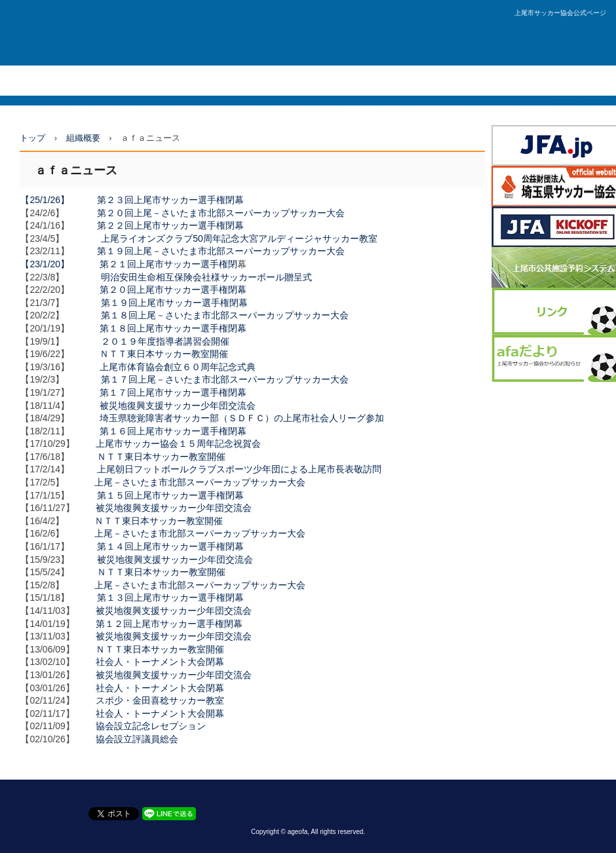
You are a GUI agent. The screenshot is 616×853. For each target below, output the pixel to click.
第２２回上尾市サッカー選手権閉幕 (170, 225)
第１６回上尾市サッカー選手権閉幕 (173, 431)
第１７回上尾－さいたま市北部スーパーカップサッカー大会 (225, 379)
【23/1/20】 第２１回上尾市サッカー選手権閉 (129, 264)
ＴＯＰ (21, 80)
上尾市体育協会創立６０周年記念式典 (178, 367)
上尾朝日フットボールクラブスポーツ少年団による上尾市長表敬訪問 (239, 469)
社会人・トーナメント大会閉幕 (160, 662)
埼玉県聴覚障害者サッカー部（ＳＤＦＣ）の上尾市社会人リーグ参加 (242, 418)
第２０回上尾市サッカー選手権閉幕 (173, 290)
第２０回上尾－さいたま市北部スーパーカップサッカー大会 (221, 213)
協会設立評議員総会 (137, 739)
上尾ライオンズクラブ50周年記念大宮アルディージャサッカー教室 (239, 238)
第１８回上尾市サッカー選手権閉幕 (173, 328)
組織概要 (287, 80)
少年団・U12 (228, 80)
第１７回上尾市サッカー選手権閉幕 (173, 392)
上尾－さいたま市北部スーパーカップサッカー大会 (200, 482)
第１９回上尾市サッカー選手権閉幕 (174, 303)
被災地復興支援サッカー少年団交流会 (178, 406)
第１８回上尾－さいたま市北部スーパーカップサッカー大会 (225, 315)
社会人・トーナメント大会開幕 (160, 713)
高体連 (106, 80)
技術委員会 (402, 80)
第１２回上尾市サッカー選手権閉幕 (169, 624)
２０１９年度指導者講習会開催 (165, 341)
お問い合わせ (466, 80)
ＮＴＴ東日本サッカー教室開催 (164, 354)
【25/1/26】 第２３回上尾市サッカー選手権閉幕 (132, 200)
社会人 (64, 80)
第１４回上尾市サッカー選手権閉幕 (170, 546)
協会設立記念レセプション (151, 726)
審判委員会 (342, 80)
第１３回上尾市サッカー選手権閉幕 (170, 597)
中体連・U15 (161, 80)
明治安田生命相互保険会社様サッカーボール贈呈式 (206, 277)
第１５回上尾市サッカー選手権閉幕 (170, 495)
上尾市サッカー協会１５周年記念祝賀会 (178, 444)
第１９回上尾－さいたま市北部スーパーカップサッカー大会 (221, 251)
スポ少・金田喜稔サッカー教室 (160, 700)
